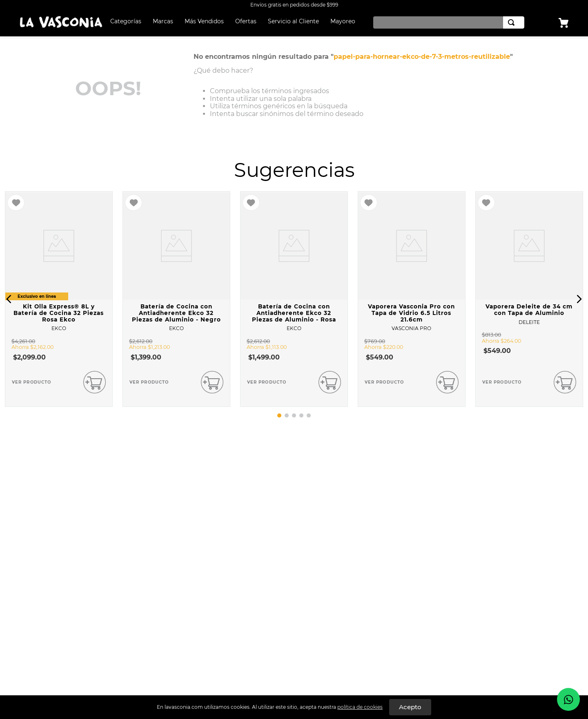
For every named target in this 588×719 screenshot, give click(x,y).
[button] (9, 299)
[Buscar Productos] (513, 22)
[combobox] (447, 22)
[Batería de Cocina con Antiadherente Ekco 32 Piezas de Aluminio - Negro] (176, 299)
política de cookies (360, 707)
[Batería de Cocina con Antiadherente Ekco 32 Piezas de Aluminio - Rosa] (294, 299)
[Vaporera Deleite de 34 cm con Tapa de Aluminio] (529, 299)
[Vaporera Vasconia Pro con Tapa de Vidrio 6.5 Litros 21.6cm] (412, 299)
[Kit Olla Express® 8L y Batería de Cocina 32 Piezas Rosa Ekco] (59, 299)
